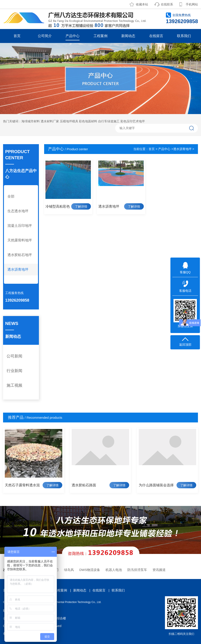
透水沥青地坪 (18, 269)
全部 (11, 196)
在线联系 (167, 4)
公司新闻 (14, 356)
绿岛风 (69, 570)
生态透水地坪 (18, 211)
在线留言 (156, 36)
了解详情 (81, 207)
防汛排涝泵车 (137, 570)
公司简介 (45, 36)
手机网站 (192, 4)
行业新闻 (14, 371)
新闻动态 (128, 36)
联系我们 (184, 36)
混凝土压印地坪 (20, 226)
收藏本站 (142, 4)
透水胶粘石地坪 (20, 255)
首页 (17, 36)
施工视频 (14, 385)
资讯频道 (159, 570)
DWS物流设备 (90, 570)
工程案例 (100, 36)
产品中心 (73, 36)
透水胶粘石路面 (84, 485)
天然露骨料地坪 (20, 240)
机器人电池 (114, 570)
